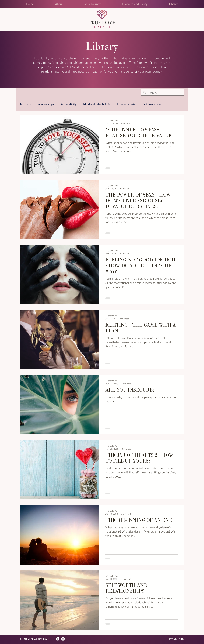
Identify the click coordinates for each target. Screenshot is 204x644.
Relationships (46, 104)
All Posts (25, 104)
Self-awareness (152, 104)
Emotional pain (126, 104)
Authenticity (69, 104)
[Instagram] (63, 639)
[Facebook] (58, 639)
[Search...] (162, 93)
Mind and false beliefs (97, 104)
